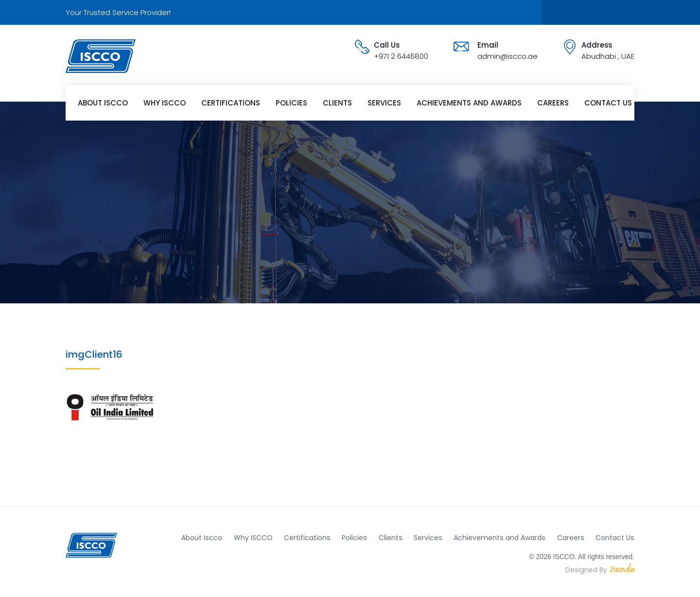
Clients (337, 103)
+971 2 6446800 (401, 56)
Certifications (231, 103)
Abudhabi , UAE (608, 56)
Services (384, 103)
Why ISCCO (165, 103)
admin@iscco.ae (507, 56)
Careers (553, 103)
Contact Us (608, 103)
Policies (291, 103)
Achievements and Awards (469, 103)
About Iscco (103, 103)
